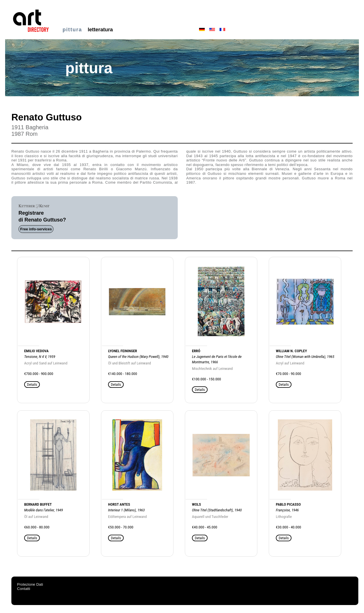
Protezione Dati (30, 584)
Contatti (24, 589)
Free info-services (36, 229)
